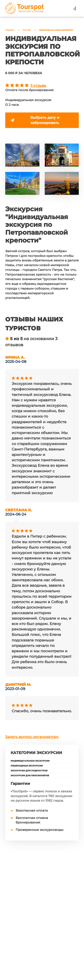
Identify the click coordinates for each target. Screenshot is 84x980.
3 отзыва (38, 86)
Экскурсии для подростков (29, 772)
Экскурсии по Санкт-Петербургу (56, 30)
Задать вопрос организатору (32, 738)
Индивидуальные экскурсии (30, 762)
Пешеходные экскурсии (27, 767)
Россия (27, 30)
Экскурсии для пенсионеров (30, 777)
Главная (10, 30)
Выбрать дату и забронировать (35, 121)
